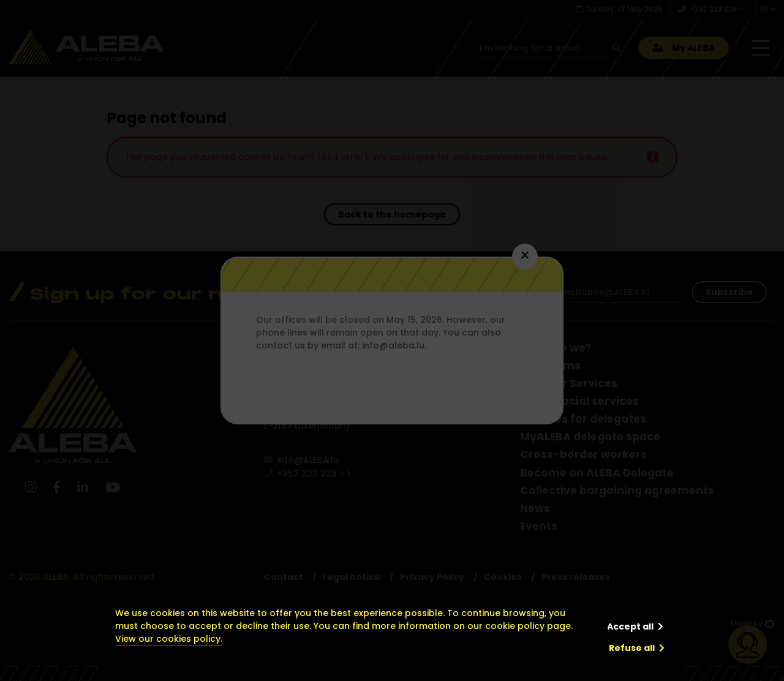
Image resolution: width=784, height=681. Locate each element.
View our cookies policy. (169, 639)
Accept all (630, 626)
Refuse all (632, 648)
